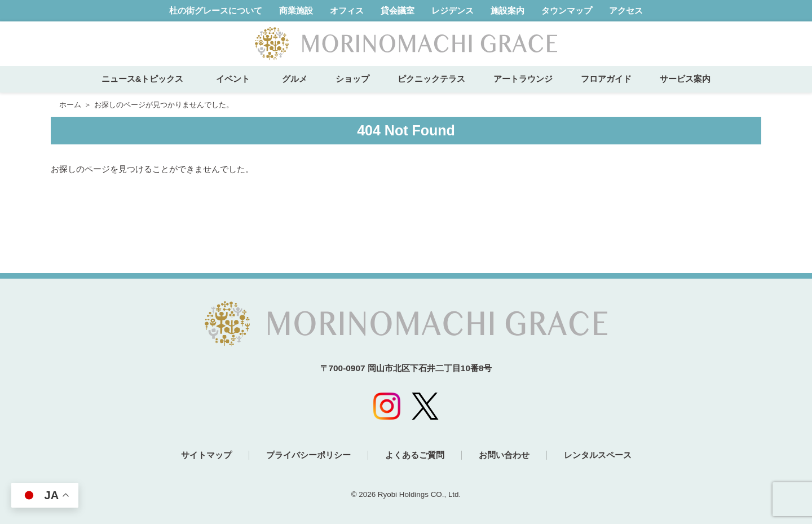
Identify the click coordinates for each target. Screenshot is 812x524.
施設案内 (507, 10)
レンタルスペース (598, 455)
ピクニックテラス (431, 79)
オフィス (347, 10)
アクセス (626, 10)
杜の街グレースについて (216, 10)
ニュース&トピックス (143, 79)
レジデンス (453, 10)
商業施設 (296, 10)
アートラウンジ (523, 79)
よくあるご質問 (415, 455)
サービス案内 (685, 79)
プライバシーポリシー (308, 455)
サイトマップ (206, 455)
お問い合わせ (504, 455)
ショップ (352, 79)
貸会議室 (398, 10)
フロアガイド (606, 79)
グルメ (295, 79)
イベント (237, 79)
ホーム (70, 105)
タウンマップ (567, 10)
